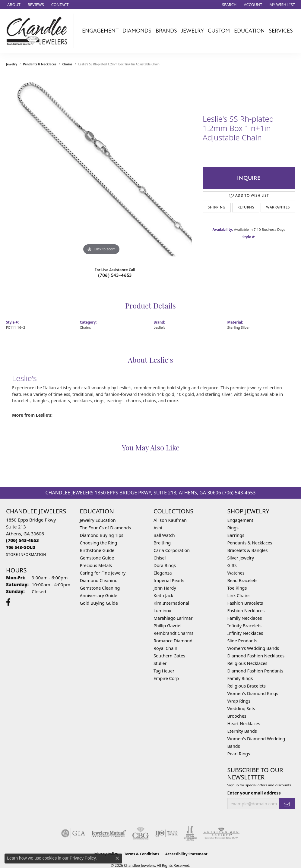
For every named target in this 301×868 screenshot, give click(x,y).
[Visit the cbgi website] (141, 833)
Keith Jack (163, 595)
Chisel (160, 558)
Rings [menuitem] (233, 528)
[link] (13, 5)
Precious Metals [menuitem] (96, 565)
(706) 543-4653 (115, 275)
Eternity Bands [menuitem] (242, 731)
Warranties (278, 207)
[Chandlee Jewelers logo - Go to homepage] (38, 31)
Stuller (160, 663)
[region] (101, 166)
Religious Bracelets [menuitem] (247, 686)
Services (281, 31)
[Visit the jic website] (190, 833)
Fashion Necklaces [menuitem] (246, 611)
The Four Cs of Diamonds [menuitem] (106, 528)
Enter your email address (254, 793)
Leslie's (159, 327)
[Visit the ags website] (221, 833)
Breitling (162, 543)
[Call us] (21, 547)
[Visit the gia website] (73, 833)
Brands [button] (166, 31)
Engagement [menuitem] (240, 520)
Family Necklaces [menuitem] (245, 618)
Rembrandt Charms (173, 633)
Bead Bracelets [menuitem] (242, 580)
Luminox (162, 611)
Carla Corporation (172, 550)
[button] (229, 5)
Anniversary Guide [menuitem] (99, 595)
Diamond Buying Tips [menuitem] (102, 535)
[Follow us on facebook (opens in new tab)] (8, 602)
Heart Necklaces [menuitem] (244, 724)
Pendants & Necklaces (40, 64)
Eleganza (163, 573)
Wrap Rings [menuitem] (239, 701)
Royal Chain (165, 648)
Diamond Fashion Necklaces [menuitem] (256, 656)
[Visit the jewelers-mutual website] (109, 833)
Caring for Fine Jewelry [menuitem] (103, 573)
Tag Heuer (164, 671)
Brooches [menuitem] (237, 716)
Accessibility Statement (186, 854)
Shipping (217, 207)
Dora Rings (165, 565)
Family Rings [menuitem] (240, 678)
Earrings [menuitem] (236, 535)
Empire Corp (166, 678)
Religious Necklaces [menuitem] (247, 663)
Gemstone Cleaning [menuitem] (100, 588)
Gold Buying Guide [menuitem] (99, 603)
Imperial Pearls (169, 580)
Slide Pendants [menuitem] (242, 641)
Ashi (158, 528)
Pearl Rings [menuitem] (239, 754)
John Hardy (165, 588)
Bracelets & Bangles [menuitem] (248, 550)
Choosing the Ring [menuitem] (99, 543)
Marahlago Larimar (173, 618)
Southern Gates (169, 656)
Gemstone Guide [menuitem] (97, 558)
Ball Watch (164, 535)
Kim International (171, 603)
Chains (67, 64)
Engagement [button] (100, 31)
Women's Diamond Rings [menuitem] (253, 693)
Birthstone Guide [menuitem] (97, 550)
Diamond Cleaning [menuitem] (99, 580)
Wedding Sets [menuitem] (241, 708)
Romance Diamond (173, 641)
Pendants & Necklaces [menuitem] (250, 543)
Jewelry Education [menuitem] (98, 520)
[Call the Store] (22, 540)
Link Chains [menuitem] (239, 595)
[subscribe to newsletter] (287, 804)
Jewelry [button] (192, 31)
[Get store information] (26, 555)
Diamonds (137, 31)
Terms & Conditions (142, 854)
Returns (246, 207)
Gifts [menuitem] (232, 565)
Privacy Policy (83, 858)
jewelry (12, 64)
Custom (219, 31)
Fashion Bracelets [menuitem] (245, 603)
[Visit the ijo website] (166, 833)
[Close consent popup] (117, 858)
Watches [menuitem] (236, 573)
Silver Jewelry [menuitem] (241, 558)
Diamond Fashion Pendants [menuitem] (255, 671)
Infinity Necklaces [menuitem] (245, 633)
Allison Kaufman (170, 520)
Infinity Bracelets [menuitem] (244, 626)
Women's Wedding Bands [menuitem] (253, 648)
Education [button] (249, 31)
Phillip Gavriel (167, 626)
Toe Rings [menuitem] (237, 588)
